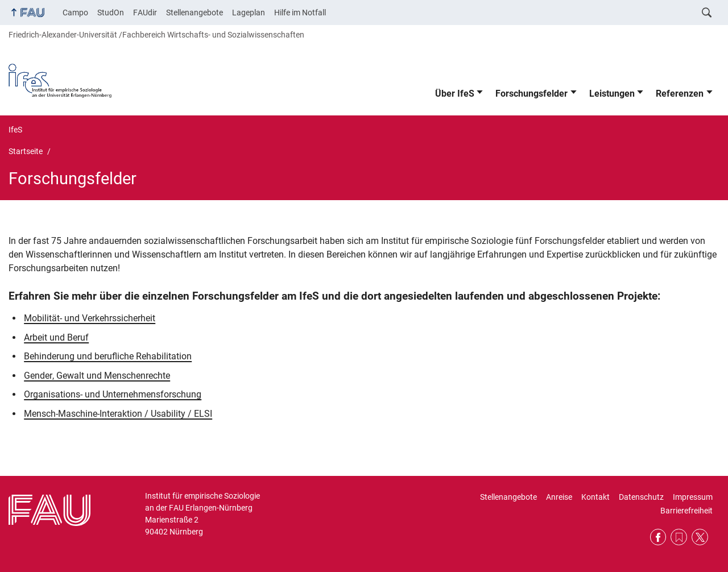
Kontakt (595, 497)
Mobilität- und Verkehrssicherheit (90, 318)
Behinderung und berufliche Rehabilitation (108, 356)
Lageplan (249, 13)
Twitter (700, 537)
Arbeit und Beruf (56, 337)
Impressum (693, 497)
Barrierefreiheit (686, 511)
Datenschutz (641, 497)
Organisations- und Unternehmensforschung (113, 394)
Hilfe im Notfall (300, 13)
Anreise (559, 497)
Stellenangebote (195, 13)
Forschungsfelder (531, 94)
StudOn (111, 13)
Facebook (658, 537)
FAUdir (145, 13)
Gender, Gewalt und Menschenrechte (97, 376)
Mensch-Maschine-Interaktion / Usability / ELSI (118, 414)
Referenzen (680, 94)
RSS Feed (679, 537)
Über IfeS (455, 94)
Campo (75, 13)
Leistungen (612, 94)
